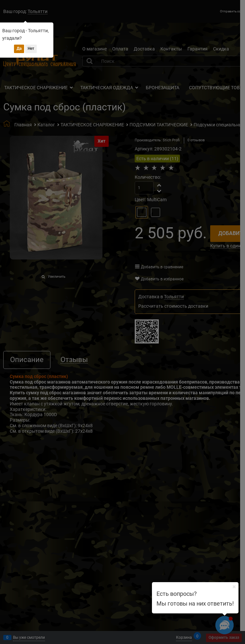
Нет (31, 49)
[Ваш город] (234, 587)
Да (19, 49)
